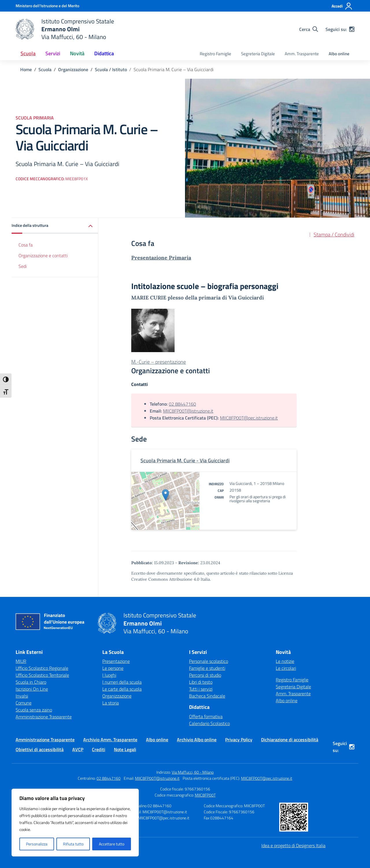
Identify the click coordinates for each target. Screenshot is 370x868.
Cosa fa (26, 245)
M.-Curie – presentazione (159, 362)
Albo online (339, 54)
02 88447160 (182, 404)
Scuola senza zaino (34, 710)
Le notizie (285, 661)
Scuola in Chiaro (31, 682)
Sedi (23, 266)
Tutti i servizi (201, 689)
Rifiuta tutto (73, 844)
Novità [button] (77, 53)
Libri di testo (201, 682)
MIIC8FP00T (205, 795)
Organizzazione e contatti (43, 255)
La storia (111, 703)
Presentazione (116, 661)
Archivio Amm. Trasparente (110, 740)
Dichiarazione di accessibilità (290, 740)
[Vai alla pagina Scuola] (45, 69)
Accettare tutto (112, 844)
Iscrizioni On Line (32, 689)
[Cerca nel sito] (309, 29)
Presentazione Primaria (161, 258)
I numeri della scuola (122, 682)
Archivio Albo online (197, 740)
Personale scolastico (209, 661)
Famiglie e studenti (207, 668)
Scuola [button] (28, 53)
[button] (55, 226)
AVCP (78, 749)
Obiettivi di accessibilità (40, 749)
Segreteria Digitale (258, 54)
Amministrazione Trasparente (44, 717)
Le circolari (286, 668)
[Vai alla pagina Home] (26, 69)
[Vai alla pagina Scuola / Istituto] (111, 69)
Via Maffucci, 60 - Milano (193, 772)
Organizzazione (117, 696)
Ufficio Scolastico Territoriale (42, 675)
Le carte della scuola (122, 689)
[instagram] (352, 29)
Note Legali (125, 749)
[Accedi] (342, 6)
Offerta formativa (206, 716)
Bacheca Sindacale (207, 696)
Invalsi (22, 696)
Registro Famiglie (215, 54)
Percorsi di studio (205, 675)
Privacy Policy (239, 740)
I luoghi (109, 675)
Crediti (99, 749)
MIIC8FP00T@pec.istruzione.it (249, 418)
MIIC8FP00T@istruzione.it (188, 411)
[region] (75, 823)
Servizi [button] (53, 53)
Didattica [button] (104, 53)
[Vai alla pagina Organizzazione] (73, 69)
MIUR (21, 661)
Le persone (113, 668)
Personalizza (37, 844)
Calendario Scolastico (209, 723)
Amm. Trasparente (302, 54)
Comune (24, 703)
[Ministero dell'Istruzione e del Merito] (47, 6)
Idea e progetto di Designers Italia (293, 845)
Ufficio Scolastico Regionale (42, 668)
